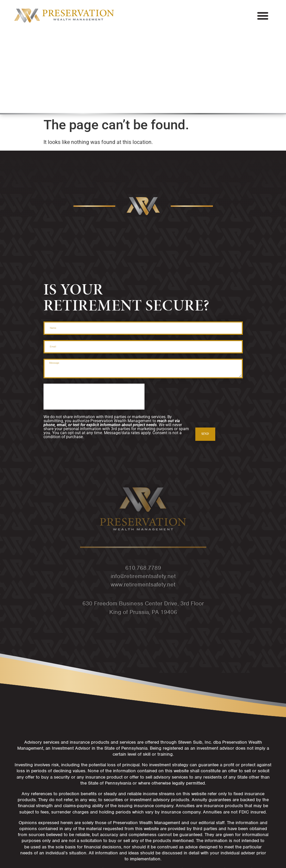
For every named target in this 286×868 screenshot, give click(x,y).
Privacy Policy (143, 844)
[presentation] (94, 339)
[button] (263, 16)
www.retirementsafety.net (143, 527)
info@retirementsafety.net (143, 518)
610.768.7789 (143, 510)
